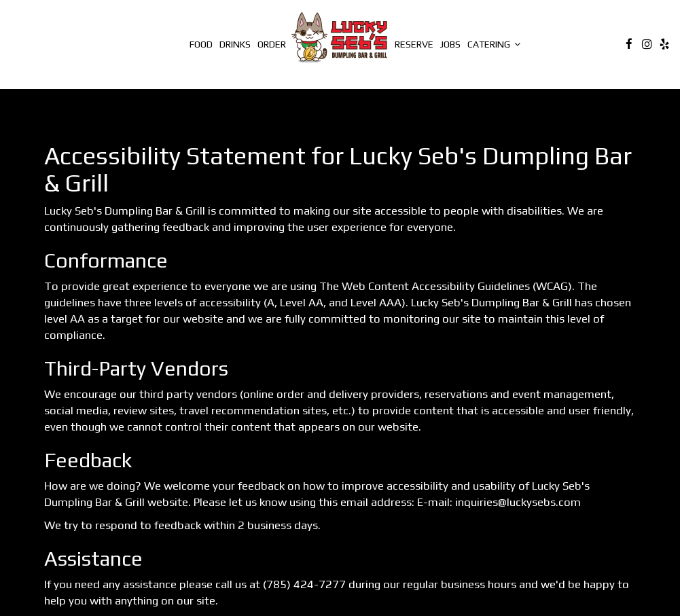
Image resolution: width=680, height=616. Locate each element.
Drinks (235, 44)
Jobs (450, 44)
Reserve (414, 44)
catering (494, 44)
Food (201, 44)
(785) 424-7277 (304, 584)
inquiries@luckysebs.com (518, 502)
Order (272, 44)
